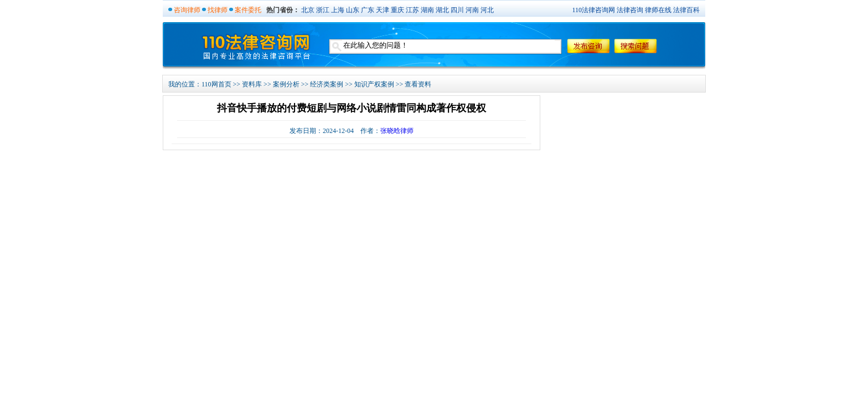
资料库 (252, 84)
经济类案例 (327, 84)
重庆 (397, 10)
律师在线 (658, 10)
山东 (353, 10)
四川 (457, 10)
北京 (308, 10)
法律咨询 (630, 10)
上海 (338, 10)
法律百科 (686, 10)
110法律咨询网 (593, 10)
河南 (472, 10)
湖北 (442, 10)
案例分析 (286, 84)
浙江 (323, 10)
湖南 (427, 10)
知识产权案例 (374, 84)
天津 (383, 10)
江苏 (412, 10)
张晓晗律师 (397, 131)
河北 (487, 10)
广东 (368, 10)
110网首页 (216, 84)
